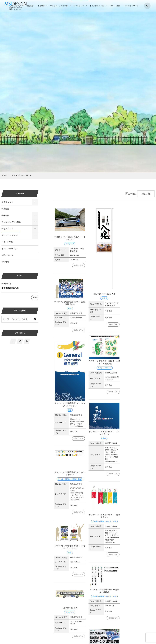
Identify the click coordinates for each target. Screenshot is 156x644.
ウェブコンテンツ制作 (11, 222)
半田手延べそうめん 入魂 (104, 294)
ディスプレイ (7, 229)
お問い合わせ (7, 255)
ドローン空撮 (7, 242)
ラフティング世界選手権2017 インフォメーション (70, 406)
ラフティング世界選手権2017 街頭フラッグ (104, 517)
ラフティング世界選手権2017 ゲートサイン (70, 475)
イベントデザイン (9, 249)
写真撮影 (5, 209)
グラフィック (7, 202)
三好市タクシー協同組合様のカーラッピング (70, 238)
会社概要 (5, 262)
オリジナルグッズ (9, 235)
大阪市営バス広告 (70, 610)
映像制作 (5, 216)
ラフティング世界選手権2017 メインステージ (104, 434)
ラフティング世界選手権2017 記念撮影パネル (70, 305)
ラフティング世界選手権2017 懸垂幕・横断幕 (104, 592)
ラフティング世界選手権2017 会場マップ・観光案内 (104, 364)
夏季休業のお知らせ (10, 288)
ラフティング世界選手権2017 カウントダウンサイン (70, 549)
